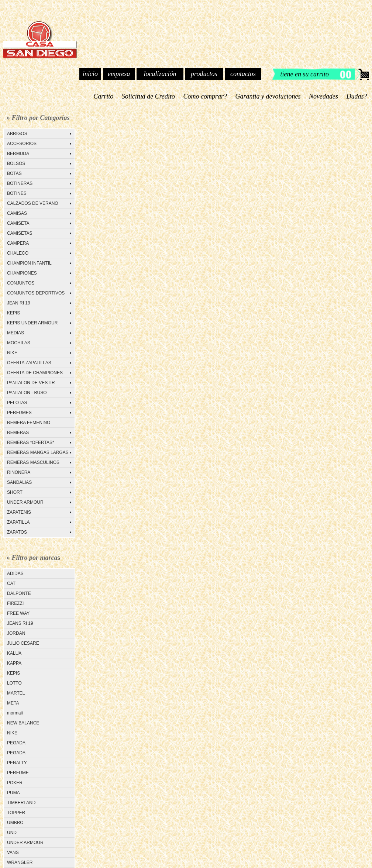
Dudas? (357, 96)
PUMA (13, 793)
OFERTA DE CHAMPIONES (35, 373)
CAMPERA (18, 243)
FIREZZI (15, 603)
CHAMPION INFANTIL (29, 263)
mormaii (15, 713)
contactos (243, 74)
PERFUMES (19, 413)
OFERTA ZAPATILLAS (29, 363)
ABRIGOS (17, 134)
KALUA (14, 653)
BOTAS (14, 173)
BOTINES (17, 193)
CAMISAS (17, 213)
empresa (119, 74)
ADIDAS (15, 573)
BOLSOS (16, 163)
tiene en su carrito (305, 74)
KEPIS (13, 313)
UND (12, 833)
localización (160, 74)
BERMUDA (18, 154)
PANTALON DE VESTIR (31, 383)
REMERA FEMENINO (29, 423)
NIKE (12, 353)
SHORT (15, 492)
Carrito (104, 96)
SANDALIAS (19, 482)
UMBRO (15, 823)
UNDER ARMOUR (25, 502)
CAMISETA (18, 223)
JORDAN (16, 633)
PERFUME (18, 773)
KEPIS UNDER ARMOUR (32, 323)
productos (204, 74)
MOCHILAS (19, 343)
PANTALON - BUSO (27, 393)
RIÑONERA (19, 472)
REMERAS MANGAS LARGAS (38, 452)
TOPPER (16, 813)
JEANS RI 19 (20, 623)
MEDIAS (15, 333)
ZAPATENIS (19, 512)
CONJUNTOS (21, 283)
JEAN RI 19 (19, 303)
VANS (13, 852)
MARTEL (16, 693)
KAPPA (14, 663)
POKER (15, 783)
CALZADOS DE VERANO (33, 203)
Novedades (324, 96)
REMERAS (18, 433)
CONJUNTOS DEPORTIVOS (36, 293)
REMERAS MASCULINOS (33, 462)
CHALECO (18, 253)
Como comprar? (205, 96)
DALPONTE (19, 593)
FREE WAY (18, 613)
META (13, 703)
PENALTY (17, 763)
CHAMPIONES (22, 273)
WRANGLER (20, 862)
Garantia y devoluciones (268, 96)
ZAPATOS (17, 532)
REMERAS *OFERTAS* (31, 442)
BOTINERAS (20, 183)
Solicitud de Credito (148, 96)
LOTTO (14, 683)
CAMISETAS (20, 233)
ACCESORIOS (22, 144)
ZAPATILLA (18, 522)
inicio (90, 74)
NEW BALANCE (23, 723)
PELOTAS (17, 403)
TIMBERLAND (21, 803)
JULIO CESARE (23, 643)
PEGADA (16, 743)
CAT (11, 583)
